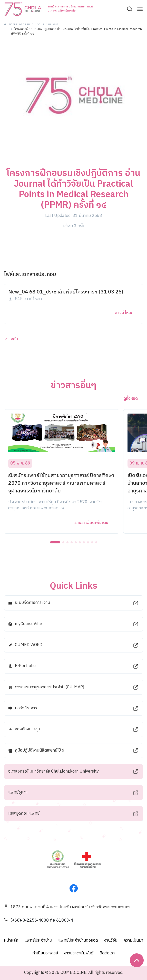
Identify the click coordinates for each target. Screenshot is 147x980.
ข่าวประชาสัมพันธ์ (47, 24)
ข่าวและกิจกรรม (19, 24)
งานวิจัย (111, 940)
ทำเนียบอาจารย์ (45, 953)
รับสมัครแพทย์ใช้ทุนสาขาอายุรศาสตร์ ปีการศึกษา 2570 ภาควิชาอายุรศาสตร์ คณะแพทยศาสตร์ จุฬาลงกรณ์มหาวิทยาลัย (61, 483)
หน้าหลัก (11, 940)
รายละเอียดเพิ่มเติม (91, 523)
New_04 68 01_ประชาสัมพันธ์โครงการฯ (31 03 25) (66, 292)
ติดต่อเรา (107, 953)
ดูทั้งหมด (131, 399)
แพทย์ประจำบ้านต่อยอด (78, 940)
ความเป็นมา (133, 940)
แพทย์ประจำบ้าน (38, 940)
